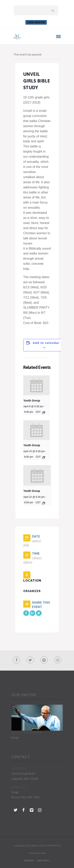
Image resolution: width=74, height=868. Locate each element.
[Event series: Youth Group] (44, 413)
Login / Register (36, 22)
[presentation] (37, 385)
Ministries (43, 861)
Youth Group (32, 401)
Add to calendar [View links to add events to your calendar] (46, 343)
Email (15, 738)
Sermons (29, 861)
